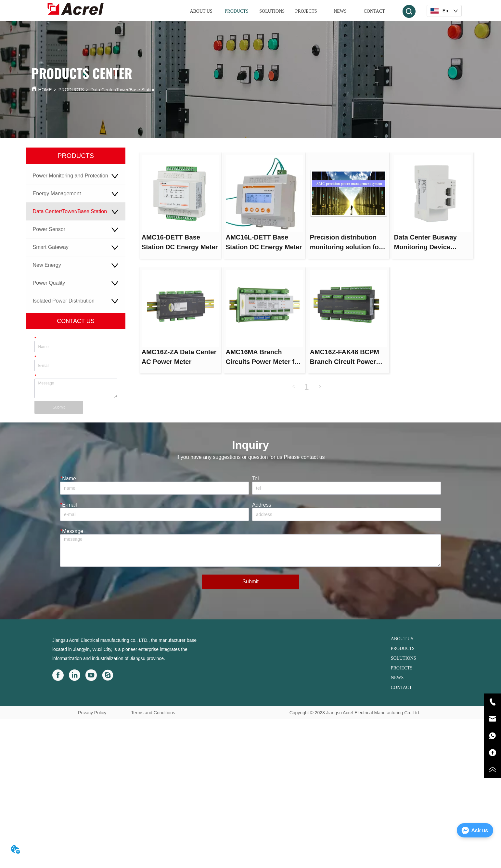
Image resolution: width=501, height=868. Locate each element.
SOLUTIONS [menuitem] (272, 11)
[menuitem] (237, 11)
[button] (237, 11)
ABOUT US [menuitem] (201, 11)
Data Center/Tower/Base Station (123, 90)
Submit (59, 407)
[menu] (288, 11)
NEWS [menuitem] (340, 11)
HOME (45, 90)
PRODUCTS (71, 90)
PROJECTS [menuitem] (306, 11)
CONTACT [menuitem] (374, 11)
